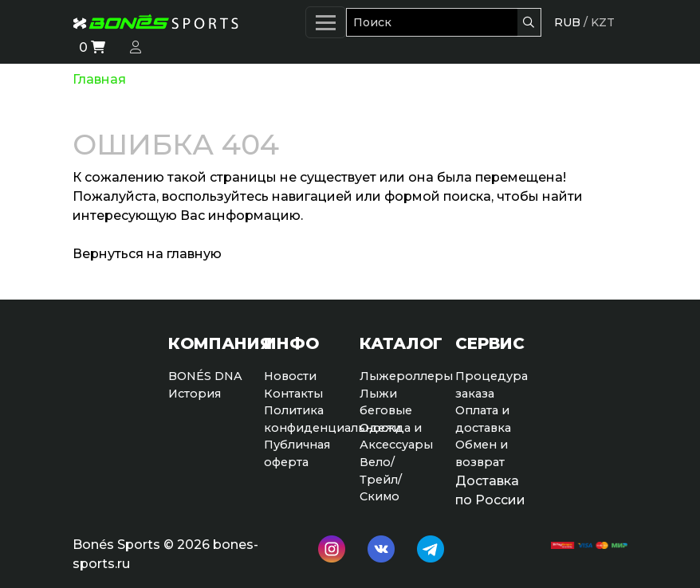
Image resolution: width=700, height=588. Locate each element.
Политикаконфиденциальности (302, 419)
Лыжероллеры (398, 376)
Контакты (293, 394)
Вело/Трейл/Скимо (381, 479)
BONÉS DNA (205, 376)
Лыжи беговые (386, 402)
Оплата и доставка (483, 419)
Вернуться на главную (147, 254)
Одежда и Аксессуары (396, 437)
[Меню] (326, 22)
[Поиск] (432, 22)
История (195, 394)
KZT (603, 22)
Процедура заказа (492, 385)
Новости (290, 376)
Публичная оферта (297, 453)
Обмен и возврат (482, 453)
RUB (567, 22)
